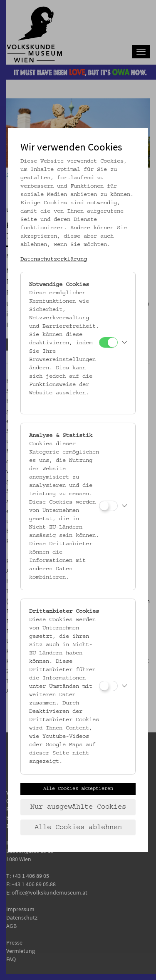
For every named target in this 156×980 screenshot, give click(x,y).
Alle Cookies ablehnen (78, 827)
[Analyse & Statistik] (108, 506)
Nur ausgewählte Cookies (78, 807)
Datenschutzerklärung (54, 259)
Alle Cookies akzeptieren (78, 789)
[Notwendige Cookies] (108, 342)
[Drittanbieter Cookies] (108, 686)
